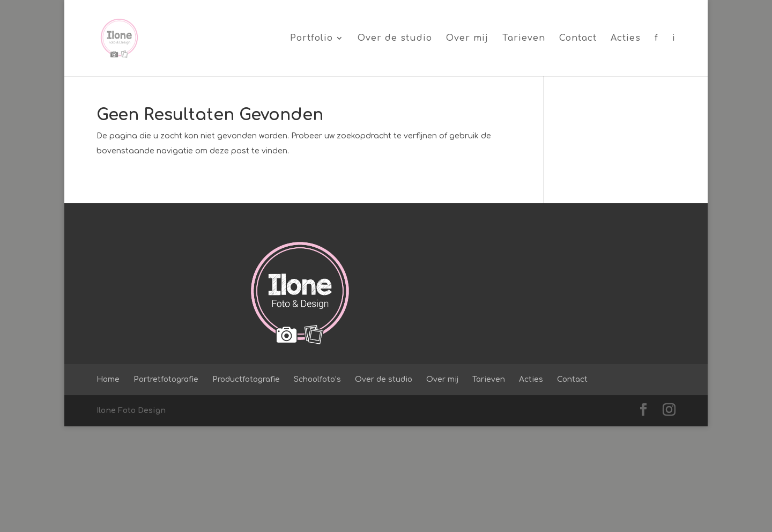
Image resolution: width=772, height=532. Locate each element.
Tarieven (524, 39)
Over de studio (395, 39)
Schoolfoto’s (317, 485)
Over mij (467, 39)
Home (108, 485)
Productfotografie (246, 485)
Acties (626, 39)
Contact (578, 39)
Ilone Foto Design (131, 516)
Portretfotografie (166, 485)
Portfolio (311, 39)
